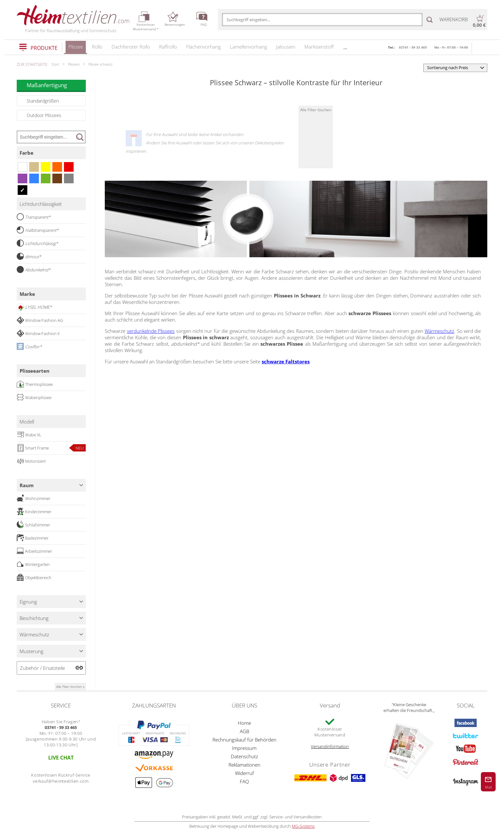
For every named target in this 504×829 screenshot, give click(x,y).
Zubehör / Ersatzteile (42, 668)
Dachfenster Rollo (131, 47)
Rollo (97, 47)
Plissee (76, 49)
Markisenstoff (319, 47)
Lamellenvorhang (248, 47)
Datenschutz (244, 756)
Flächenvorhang (203, 47)
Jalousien (286, 47)
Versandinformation (330, 746)
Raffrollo (168, 47)
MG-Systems (303, 826)
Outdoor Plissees (44, 115)
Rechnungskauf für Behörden (244, 740)
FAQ (244, 781)
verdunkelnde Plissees (151, 331)
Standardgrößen (43, 101)
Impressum (244, 748)
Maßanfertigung (56, 85)
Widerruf (244, 773)
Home (244, 723)
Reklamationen (244, 765)
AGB (244, 731)
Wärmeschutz (439, 331)
